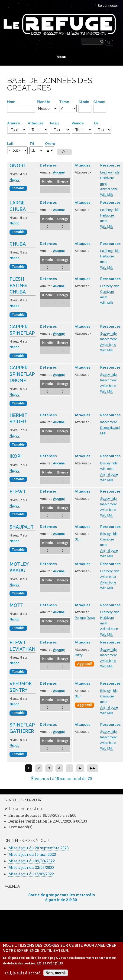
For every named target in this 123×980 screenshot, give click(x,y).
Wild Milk (107, 195)
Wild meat (107, 469)
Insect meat (108, 339)
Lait (10, 144)
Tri (32, 144)
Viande (78, 123)
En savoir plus (50, 968)
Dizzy (79, 655)
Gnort (18, 166)
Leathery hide (110, 172)
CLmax (99, 102)
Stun (78, 539)
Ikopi (16, 456)
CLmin (84, 102)
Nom (11, 102)
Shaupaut (22, 527)
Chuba (18, 244)
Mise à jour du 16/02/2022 (31, 874)
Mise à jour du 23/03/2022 (31, 867)
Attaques (36, 123)
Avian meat (108, 577)
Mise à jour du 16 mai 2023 (32, 854)
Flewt (18, 492)
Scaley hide (108, 334)
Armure (14, 123)
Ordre (50, 144)
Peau (54, 123)
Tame (64, 102)
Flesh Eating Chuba (18, 286)
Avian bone (108, 345)
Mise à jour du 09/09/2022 (32, 861)
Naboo (15, 180)
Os (96, 123)
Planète (44, 102)
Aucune (59, 172)
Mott (16, 605)
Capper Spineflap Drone (22, 374)
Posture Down (85, 618)
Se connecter (108, 6)
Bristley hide (109, 463)
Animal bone (109, 189)
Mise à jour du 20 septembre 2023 (39, 848)
